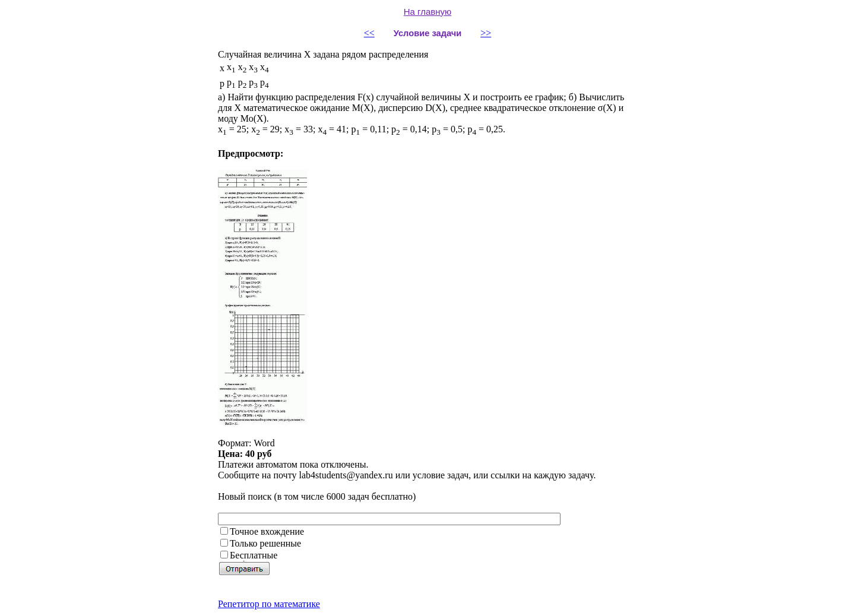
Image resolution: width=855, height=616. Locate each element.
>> (486, 33)
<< (369, 33)
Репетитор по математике (269, 604)
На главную (428, 12)
